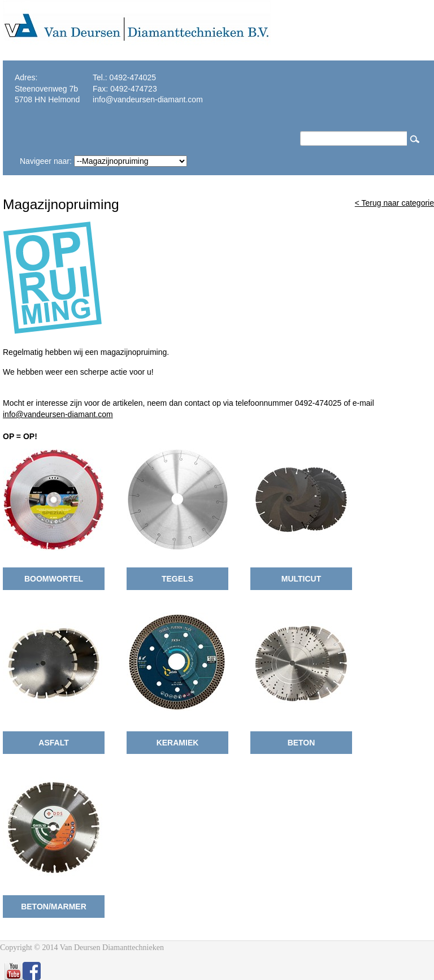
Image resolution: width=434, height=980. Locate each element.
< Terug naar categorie (394, 203)
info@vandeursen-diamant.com (58, 414)
